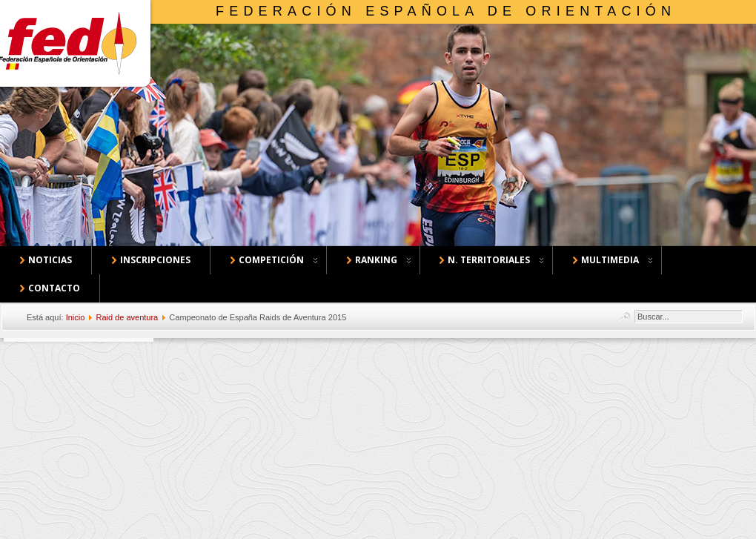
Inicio (76, 317)
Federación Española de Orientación (446, 11)
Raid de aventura (127, 317)
